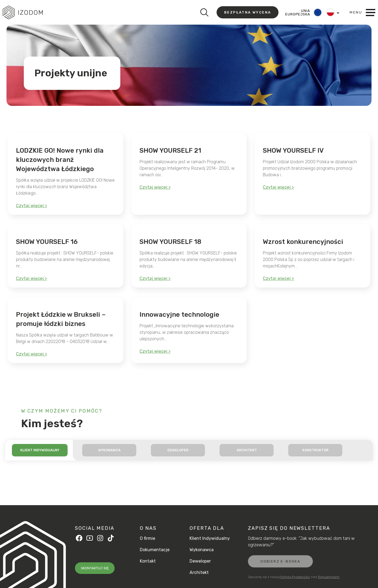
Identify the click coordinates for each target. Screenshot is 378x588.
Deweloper (178, 450)
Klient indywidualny (40, 450)
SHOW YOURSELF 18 (170, 242)
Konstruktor (315, 450)
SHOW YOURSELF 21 (170, 151)
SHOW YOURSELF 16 (47, 242)
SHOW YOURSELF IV (293, 151)
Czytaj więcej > (32, 206)
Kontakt (148, 561)
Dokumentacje (155, 550)
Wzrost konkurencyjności (303, 242)
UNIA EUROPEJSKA (298, 12)
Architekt (247, 450)
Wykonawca (109, 450)
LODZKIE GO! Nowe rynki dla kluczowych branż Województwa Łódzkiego (60, 160)
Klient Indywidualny (210, 538)
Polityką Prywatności (295, 577)
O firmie (147, 538)
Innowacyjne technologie (179, 315)
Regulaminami (329, 577)
